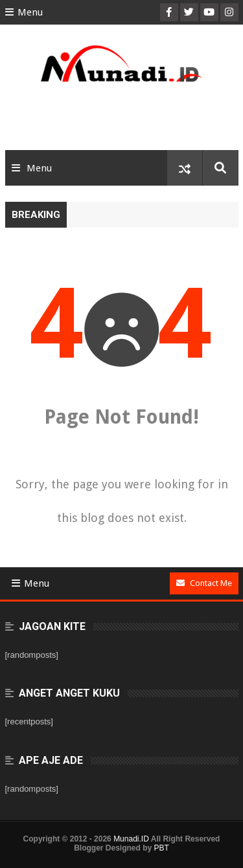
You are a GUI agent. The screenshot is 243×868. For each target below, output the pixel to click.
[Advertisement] (122, 121)
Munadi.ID (131, 839)
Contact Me (204, 583)
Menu (24, 12)
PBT (162, 848)
